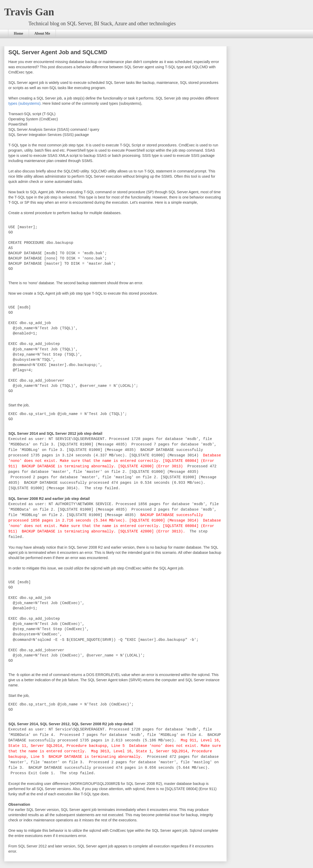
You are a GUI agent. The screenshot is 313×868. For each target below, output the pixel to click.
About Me (42, 33)
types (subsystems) (24, 103)
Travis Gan (29, 12)
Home (19, 33)
